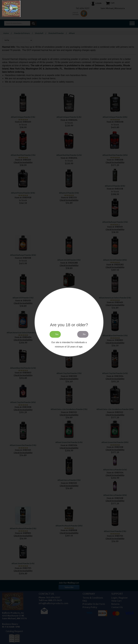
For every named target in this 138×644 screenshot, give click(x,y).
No (84, 334)
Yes (57, 334)
